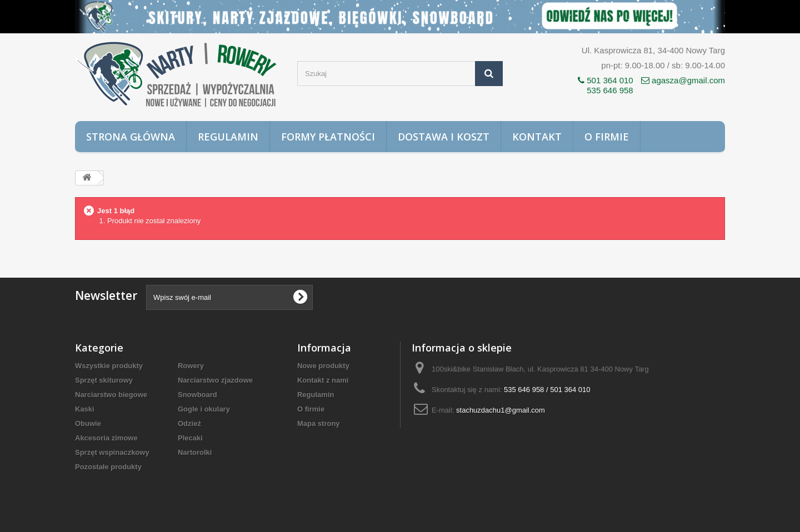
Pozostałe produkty (108, 467)
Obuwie (88, 423)
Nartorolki (195, 452)
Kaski (85, 409)
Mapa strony (319, 423)
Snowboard (197, 395)
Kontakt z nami (323, 380)
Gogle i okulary (204, 409)
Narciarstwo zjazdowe (215, 380)
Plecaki (190, 438)
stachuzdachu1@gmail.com (501, 410)
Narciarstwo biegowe (111, 395)
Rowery (191, 366)
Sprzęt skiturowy (104, 380)
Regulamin (228, 137)
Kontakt (537, 137)
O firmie (607, 137)
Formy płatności (328, 137)
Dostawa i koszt (444, 137)
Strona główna (131, 137)
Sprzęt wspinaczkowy (112, 452)
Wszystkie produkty (109, 366)
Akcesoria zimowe (106, 438)
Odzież (189, 423)
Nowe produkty (323, 366)
